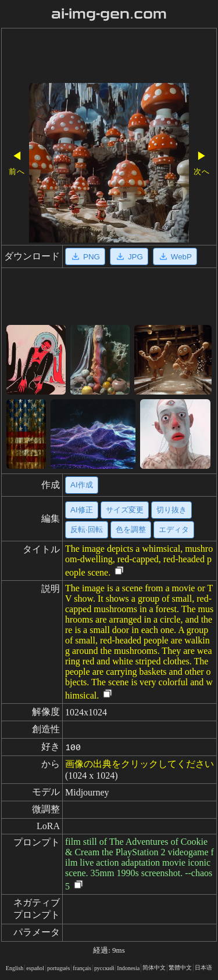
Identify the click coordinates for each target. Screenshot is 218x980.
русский (104, 968)
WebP (175, 256)
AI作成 (82, 485)
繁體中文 (180, 968)
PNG (85, 256)
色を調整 (131, 529)
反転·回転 (87, 529)
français (82, 968)
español (35, 968)
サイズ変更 (125, 510)
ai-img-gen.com (109, 14)
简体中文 (154, 968)
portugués (58, 968)
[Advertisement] (109, 57)
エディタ (174, 529)
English (15, 968)
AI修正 (82, 510)
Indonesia (128, 968)
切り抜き (171, 510)
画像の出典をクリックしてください (140, 764)
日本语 (203, 968)
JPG (129, 256)
